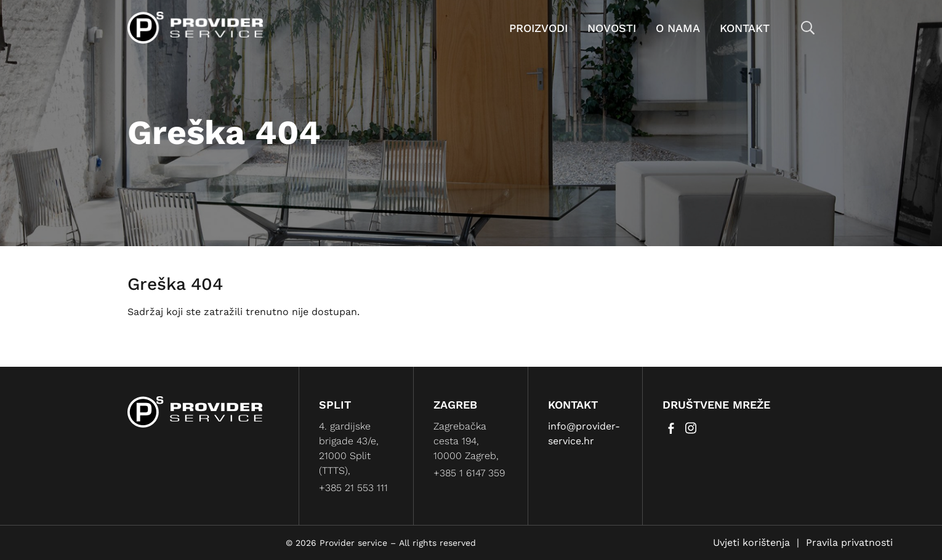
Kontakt (745, 28)
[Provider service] (195, 27)
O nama (678, 28)
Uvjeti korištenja (751, 542)
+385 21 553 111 (353, 488)
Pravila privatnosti (849, 542)
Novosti (612, 28)
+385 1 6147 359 (469, 473)
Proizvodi (538, 28)
